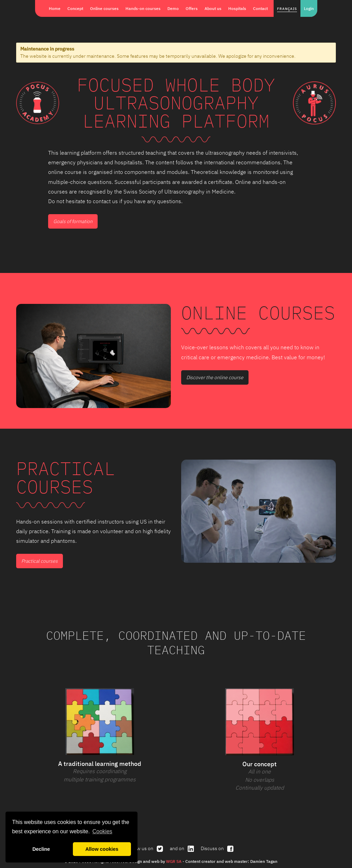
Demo (173, 8)
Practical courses (40, 561)
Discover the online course (215, 377)
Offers (192, 8)
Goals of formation (73, 221)
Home (55, 8)
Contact (260, 8)
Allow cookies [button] (102, 849)
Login (309, 8)
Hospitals (237, 8)
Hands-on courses (143, 8)
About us (213, 8)
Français (287, 9)
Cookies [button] (102, 831)
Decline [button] (41, 849)
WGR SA (174, 861)
